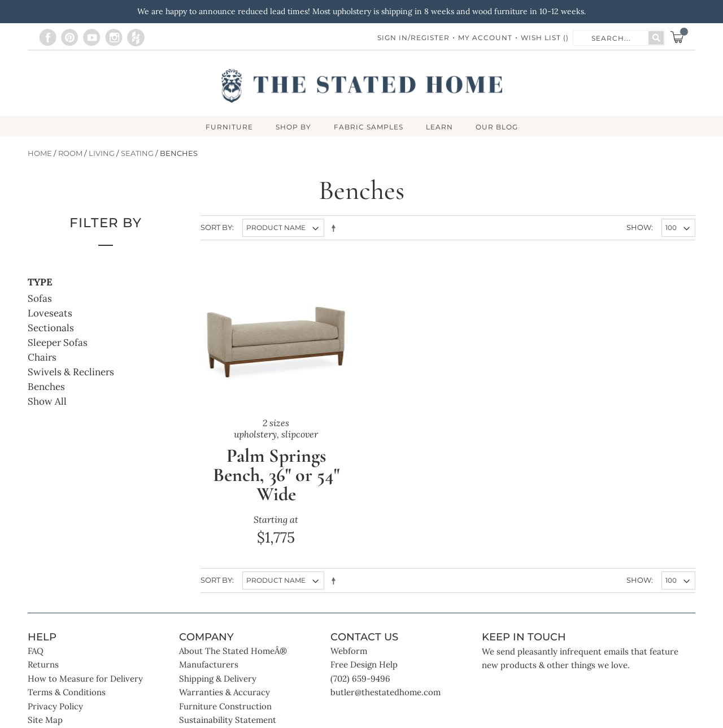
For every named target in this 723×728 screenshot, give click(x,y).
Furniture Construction (225, 706)
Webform (349, 651)
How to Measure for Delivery (85, 679)
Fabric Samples (369, 127)
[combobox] (611, 37)
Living (102, 153)
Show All (47, 401)
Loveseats (50, 313)
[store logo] (362, 86)
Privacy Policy (55, 706)
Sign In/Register (413, 38)
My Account (485, 38)
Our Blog (497, 127)
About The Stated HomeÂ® (233, 651)
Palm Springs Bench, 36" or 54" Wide (276, 475)
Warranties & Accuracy (225, 692)
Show (639, 227)
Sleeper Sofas (58, 343)
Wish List (545, 38)
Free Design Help (364, 664)
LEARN (439, 127)
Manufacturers (209, 664)
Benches (46, 387)
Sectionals (51, 328)
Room (70, 153)
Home (40, 153)
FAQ (36, 651)
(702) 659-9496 (360, 679)
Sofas (40, 298)
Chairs (42, 357)
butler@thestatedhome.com (386, 692)
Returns (43, 664)
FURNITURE (229, 127)
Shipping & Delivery (218, 679)
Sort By (216, 227)
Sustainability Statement (228, 720)
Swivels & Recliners (71, 372)
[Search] (656, 38)
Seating (137, 153)
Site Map (45, 720)
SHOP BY (293, 127)
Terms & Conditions (67, 692)
